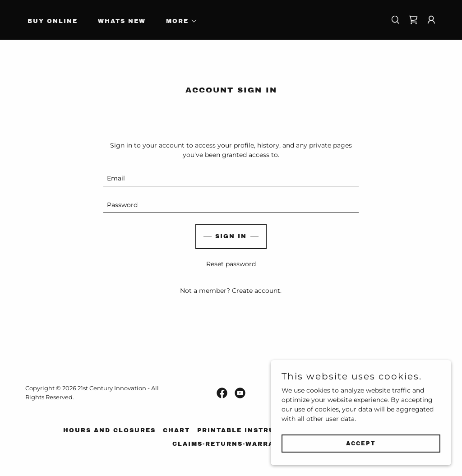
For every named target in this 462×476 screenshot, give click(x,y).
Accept (361, 444)
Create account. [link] (257, 291)
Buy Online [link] (53, 21)
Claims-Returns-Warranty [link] (231, 444)
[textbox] (231, 178)
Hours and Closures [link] (109, 430)
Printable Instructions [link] (251, 430)
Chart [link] (176, 430)
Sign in (231, 236)
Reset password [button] (231, 264)
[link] (413, 20)
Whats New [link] (122, 21)
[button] (179, 21)
